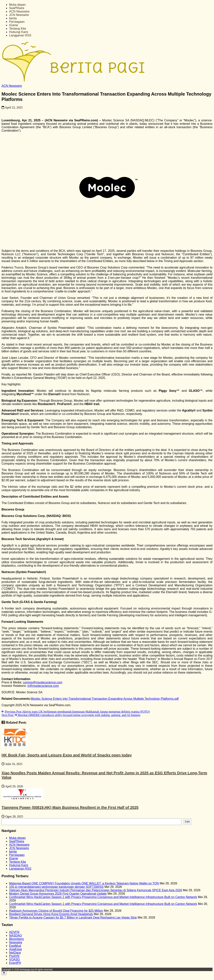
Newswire (16, 942)
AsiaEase (16, 949)
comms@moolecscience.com (43, 682)
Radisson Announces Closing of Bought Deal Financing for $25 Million (56, 911)
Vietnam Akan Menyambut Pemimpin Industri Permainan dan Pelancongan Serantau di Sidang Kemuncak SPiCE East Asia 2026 (96, 890)
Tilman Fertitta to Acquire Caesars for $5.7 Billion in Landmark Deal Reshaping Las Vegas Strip (73, 918)
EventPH (15, 963)
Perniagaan (17, 22)
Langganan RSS (20, 35)
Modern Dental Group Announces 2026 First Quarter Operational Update (58, 894)
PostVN (14, 956)
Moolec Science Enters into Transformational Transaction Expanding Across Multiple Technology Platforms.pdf (105, 699)
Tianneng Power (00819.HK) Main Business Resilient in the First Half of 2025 (70, 807)
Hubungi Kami (19, 32)
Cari (187, 822)
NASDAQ (16, 936)
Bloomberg (16, 939)
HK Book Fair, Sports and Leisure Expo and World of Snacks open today (67, 755)
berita (13, 18)
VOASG (14, 959)
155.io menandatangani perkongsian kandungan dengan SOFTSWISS (56, 887)
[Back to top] (4, 973)
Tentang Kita (18, 29)
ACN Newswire (19, 11)
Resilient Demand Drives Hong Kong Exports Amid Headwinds (51, 914)
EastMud (15, 946)
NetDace (15, 953)
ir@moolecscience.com (43, 686)
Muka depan (17, 5)
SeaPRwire (17, 8)
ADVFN (14, 932)
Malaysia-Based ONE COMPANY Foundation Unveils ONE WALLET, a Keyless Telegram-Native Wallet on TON (84, 883)
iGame (14, 25)
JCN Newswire (19, 15)
